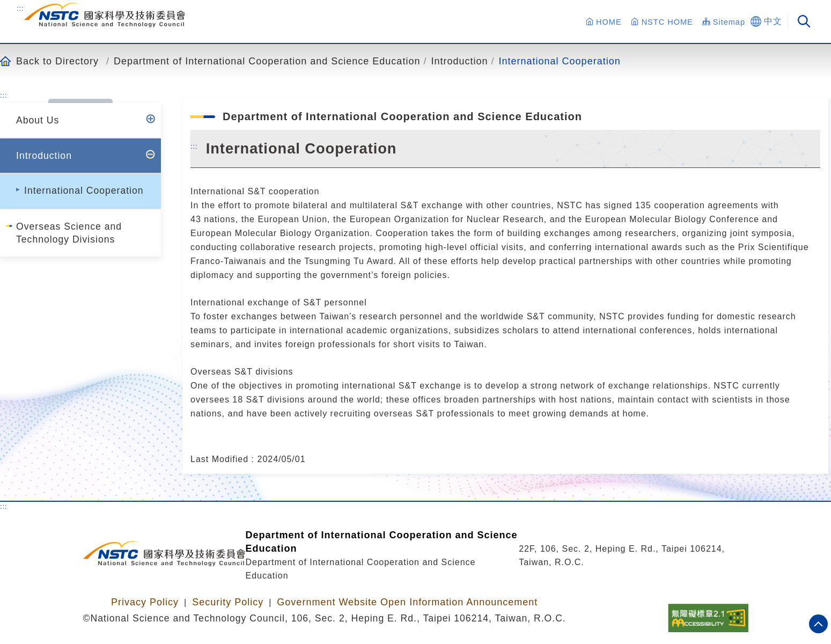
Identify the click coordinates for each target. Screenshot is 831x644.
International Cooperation (560, 61)
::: (20, 8)
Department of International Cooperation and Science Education (267, 61)
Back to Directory (57, 61)
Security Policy (228, 602)
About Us (38, 120)
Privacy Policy (145, 602)
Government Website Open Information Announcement (407, 602)
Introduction (459, 61)
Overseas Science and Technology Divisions (69, 233)
